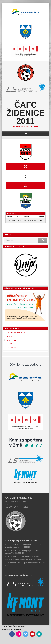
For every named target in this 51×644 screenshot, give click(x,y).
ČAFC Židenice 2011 (25, 113)
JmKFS (10, 344)
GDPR (9, 337)
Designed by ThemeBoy (12, 629)
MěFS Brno (11, 340)
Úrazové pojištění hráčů (16, 333)
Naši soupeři (12, 348)
